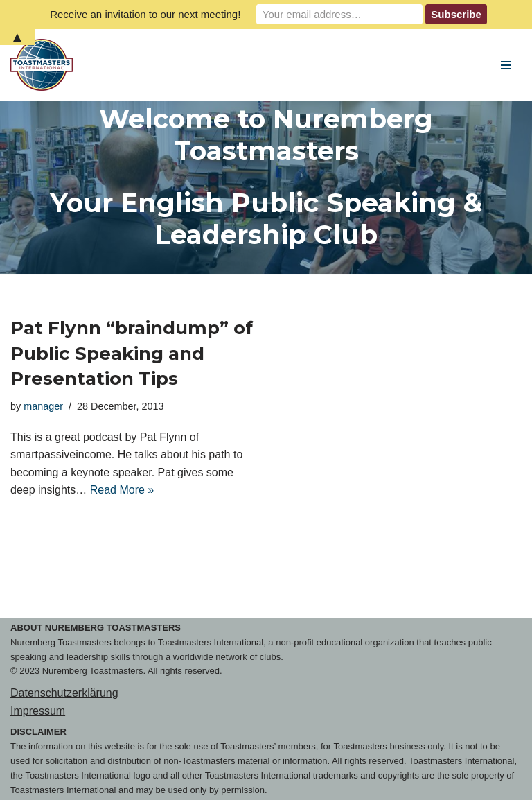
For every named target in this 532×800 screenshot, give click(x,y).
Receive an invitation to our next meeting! (145, 14)
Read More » (122, 490)
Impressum (38, 711)
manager (43, 406)
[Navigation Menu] (506, 65)
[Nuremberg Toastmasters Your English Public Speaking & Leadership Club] (45, 65)
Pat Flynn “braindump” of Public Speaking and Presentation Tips (132, 353)
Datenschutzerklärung (64, 693)
